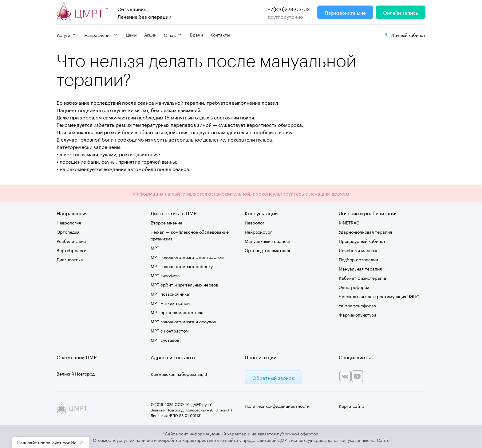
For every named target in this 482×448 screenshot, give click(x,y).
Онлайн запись (401, 12)
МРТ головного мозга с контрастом (187, 257)
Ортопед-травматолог (268, 250)
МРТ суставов (165, 340)
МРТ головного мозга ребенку (182, 266)
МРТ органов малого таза (177, 312)
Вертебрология (73, 250)
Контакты (220, 34)
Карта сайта (352, 406)
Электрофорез (354, 287)
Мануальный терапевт (268, 241)
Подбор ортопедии (358, 259)
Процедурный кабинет (362, 241)
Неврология (69, 222)
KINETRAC (349, 222)
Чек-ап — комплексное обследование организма (190, 235)
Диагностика (70, 259)
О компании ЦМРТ (78, 357)
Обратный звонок (273, 377)
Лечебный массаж (358, 250)
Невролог (255, 222)
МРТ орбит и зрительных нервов (184, 284)
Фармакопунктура (358, 314)
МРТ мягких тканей (170, 303)
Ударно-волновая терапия (365, 232)
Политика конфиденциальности (277, 406)
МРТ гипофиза (165, 275)
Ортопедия (68, 232)
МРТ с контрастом (170, 330)
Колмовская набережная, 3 (179, 374)
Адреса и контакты (173, 357)
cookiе (70, 442)
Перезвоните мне (345, 12)
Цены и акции (261, 357)
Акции (150, 34)
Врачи (196, 34)
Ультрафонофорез (357, 305)
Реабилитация (71, 241)
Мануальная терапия (360, 268)
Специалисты (355, 357)
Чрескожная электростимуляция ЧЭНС (379, 296)
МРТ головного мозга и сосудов (183, 321)
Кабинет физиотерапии (363, 278)
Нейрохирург (258, 232)
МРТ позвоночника (170, 294)
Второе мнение (166, 222)
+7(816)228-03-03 (289, 8)
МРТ (155, 247)
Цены (131, 34)
